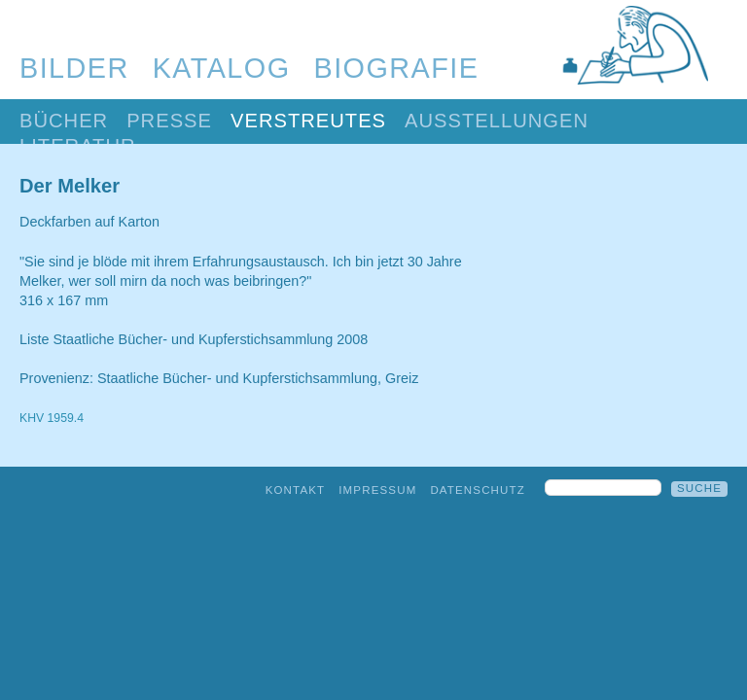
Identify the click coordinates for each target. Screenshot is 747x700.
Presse (169, 121)
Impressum (377, 490)
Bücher (64, 121)
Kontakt (296, 490)
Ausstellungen (497, 121)
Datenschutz (478, 490)
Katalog (222, 68)
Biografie (397, 68)
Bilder (74, 68)
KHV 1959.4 (52, 418)
